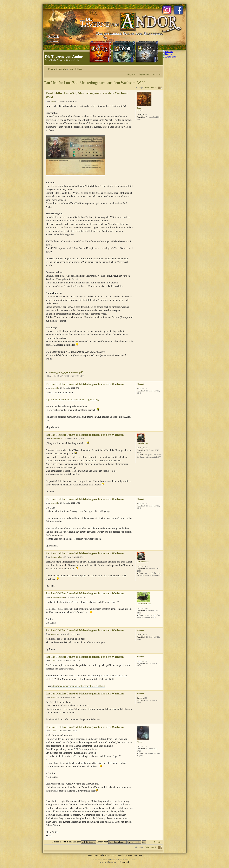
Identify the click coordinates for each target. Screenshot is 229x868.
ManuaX (54, 388)
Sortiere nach (112, 842)
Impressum (128, 855)
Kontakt (90, 855)
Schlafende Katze (58, 597)
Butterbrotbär (56, 439)
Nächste (157, 842)
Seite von (151, 88)
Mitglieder (131, 74)
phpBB (106, 860)
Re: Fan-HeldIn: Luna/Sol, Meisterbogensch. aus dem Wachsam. (85, 384)
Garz (53, 101)
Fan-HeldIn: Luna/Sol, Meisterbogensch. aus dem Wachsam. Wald (95, 83)
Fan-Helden (75, 69)
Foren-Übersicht (57, 69)
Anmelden (157, 74)
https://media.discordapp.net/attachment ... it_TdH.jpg (78, 686)
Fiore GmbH (117, 855)
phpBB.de (126, 862)
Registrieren (144, 74)
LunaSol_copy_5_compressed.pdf (65, 372)
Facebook (98, 855)
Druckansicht (155, 68)
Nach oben (160, 379)
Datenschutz (137, 855)
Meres (53, 731)
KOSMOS (107, 855)
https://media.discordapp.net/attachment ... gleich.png (72, 400)
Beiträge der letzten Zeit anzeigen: (74, 842)
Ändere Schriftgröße (159, 68)
